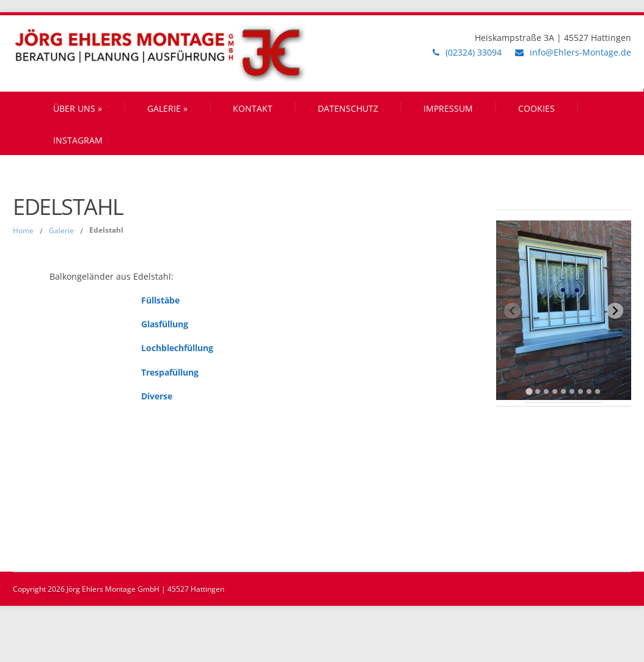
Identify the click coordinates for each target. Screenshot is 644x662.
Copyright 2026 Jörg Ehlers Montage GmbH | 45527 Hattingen (119, 589)
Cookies (536, 108)
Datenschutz (348, 108)
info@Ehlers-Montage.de (580, 52)
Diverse (157, 396)
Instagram (78, 140)
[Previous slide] (512, 311)
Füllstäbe (160, 300)
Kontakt (253, 108)
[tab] (529, 392)
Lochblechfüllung (177, 348)
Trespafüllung (170, 372)
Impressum (448, 108)
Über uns (78, 108)
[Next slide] (615, 311)
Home (23, 231)
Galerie (167, 108)
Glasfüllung (165, 324)
